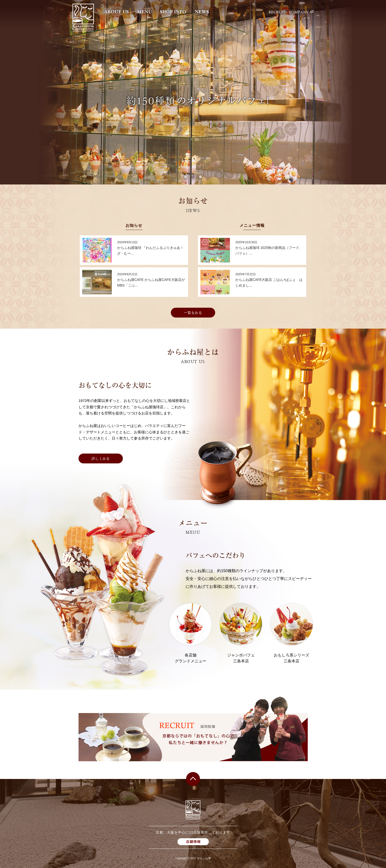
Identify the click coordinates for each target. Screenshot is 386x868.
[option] (193, 92)
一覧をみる (193, 313)
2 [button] (193, 177)
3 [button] (200, 177)
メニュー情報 (252, 226)
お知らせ (134, 226)
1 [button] (186, 177)
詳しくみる (101, 458)
